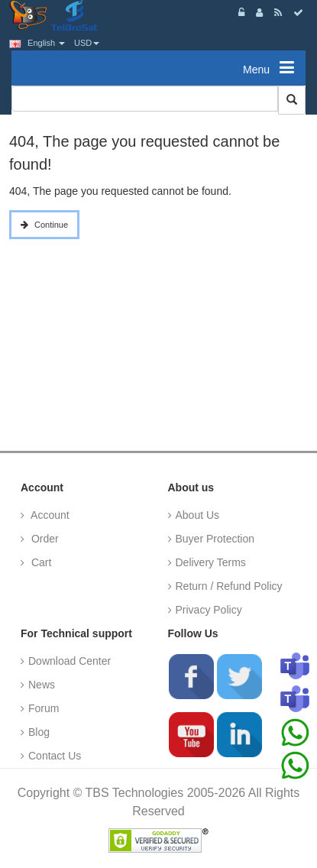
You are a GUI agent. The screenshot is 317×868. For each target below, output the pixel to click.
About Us (198, 515)
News (42, 685)
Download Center (70, 661)
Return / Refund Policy (229, 586)
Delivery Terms (211, 562)
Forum (44, 708)
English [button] (37, 43)
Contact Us (55, 756)
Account (49, 515)
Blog (39, 732)
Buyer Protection (215, 539)
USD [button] (87, 43)
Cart (40, 562)
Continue (51, 225)
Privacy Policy (209, 610)
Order (44, 539)
